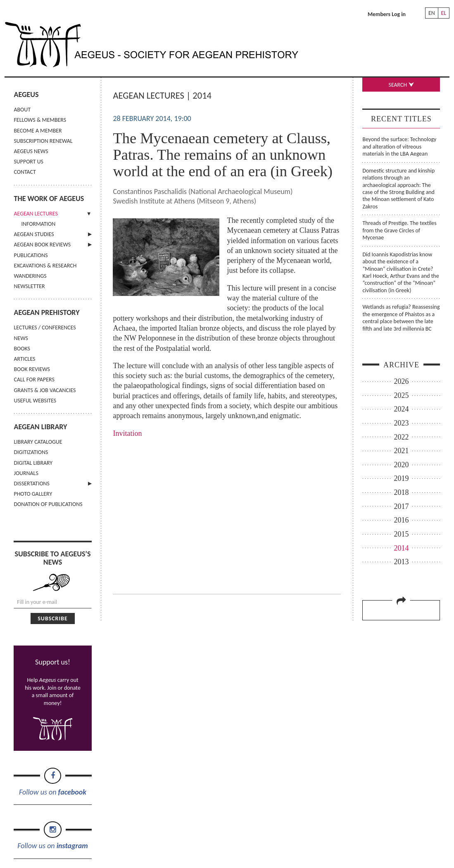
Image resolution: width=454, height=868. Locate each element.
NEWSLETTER (29, 286)
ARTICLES (24, 359)
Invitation (127, 433)
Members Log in (387, 14)
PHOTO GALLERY (33, 494)
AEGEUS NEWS (31, 151)
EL (444, 13)
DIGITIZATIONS (31, 452)
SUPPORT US (28, 162)
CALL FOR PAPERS (34, 380)
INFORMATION (38, 224)
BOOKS (22, 349)
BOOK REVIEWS (32, 369)
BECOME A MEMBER (38, 131)
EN (432, 13)
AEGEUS (26, 95)
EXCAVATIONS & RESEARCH (45, 266)
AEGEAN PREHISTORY (46, 312)
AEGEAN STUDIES (34, 234)
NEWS (21, 338)
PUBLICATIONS (31, 255)
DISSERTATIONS (31, 484)
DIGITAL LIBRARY (33, 463)
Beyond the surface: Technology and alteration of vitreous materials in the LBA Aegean (399, 147)
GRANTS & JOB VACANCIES (45, 390)
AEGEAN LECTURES (36, 214)
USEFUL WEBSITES (35, 401)
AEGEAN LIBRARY (40, 427)
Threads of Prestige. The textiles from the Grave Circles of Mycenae (399, 230)
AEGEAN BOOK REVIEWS (42, 245)
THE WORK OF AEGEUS (49, 199)
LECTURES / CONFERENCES (45, 328)
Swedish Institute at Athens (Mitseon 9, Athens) (184, 201)
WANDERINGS (30, 276)
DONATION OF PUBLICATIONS (48, 504)
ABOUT (22, 110)
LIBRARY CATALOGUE (38, 442)
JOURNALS (26, 473)
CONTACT (25, 172)
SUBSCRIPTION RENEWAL (43, 141)
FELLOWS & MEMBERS (40, 120)
